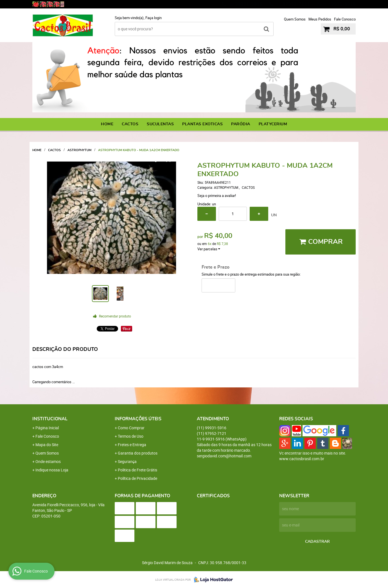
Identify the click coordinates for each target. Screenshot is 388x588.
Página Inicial (47, 428)
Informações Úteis (138, 419)
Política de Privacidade (137, 478)
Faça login (154, 18)
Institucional (50, 419)
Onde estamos (48, 461)
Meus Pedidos (320, 19)
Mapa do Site (47, 445)
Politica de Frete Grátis (137, 470)
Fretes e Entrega (132, 445)
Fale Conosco (345, 19)
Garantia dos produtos (138, 453)
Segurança (127, 461)
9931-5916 (339, 4)
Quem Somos (295, 19)
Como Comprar (131, 428)
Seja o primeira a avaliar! (217, 196)
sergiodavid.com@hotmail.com (224, 456)
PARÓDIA (241, 124)
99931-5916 (245, 4)
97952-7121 (293, 4)
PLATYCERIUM (273, 124)
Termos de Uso (131, 436)
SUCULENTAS (160, 124)
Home (107, 124)
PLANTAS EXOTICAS (202, 124)
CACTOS (130, 124)
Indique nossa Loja (52, 470)
